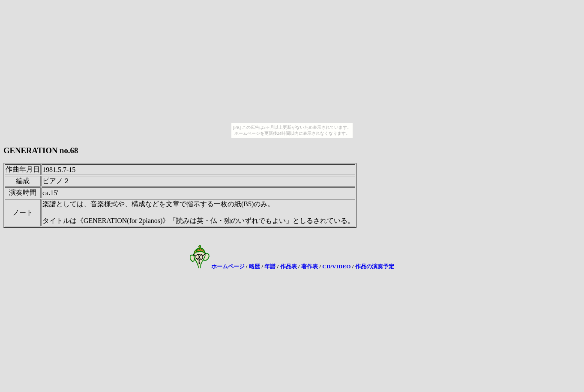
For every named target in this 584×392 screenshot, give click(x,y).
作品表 (289, 266)
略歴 (255, 266)
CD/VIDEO (336, 266)
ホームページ (228, 266)
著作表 (310, 266)
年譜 (271, 266)
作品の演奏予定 (375, 266)
